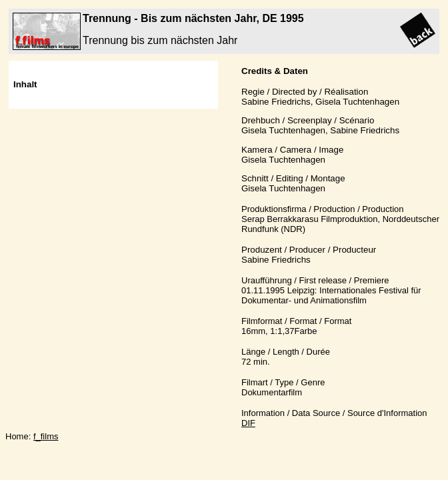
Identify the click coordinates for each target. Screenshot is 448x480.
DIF (248, 423)
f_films (46, 436)
